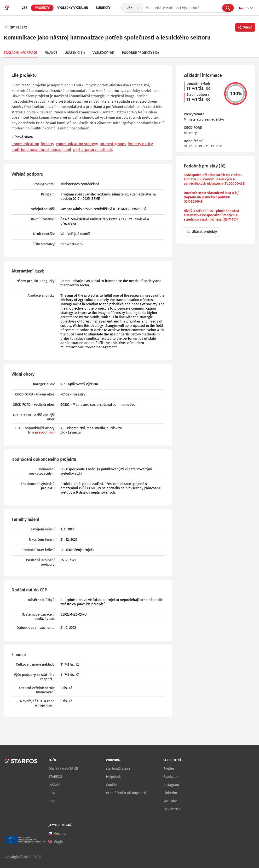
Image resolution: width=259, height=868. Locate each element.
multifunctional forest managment (41, 150)
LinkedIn (170, 793)
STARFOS (55, 777)
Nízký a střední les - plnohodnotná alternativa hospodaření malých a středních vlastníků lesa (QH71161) (211, 215)
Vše (24, 8)
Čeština (60, 834)
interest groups (113, 144)
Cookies (112, 785)
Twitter (169, 768)
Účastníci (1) (75, 53)
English (60, 842)
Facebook (171, 777)
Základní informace (20, 53)
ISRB (52, 801)
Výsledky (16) (103, 53)
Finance (51, 53)
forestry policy (140, 144)
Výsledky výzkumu (73, 8)
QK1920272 (18, 27)
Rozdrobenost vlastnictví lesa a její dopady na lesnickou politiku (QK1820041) (212, 197)
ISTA (52, 793)
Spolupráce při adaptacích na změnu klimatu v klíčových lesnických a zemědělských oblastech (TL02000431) (215, 179)
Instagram (171, 785)
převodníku (44, 432)
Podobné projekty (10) (140, 53)
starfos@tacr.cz (118, 768)
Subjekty (103, 8)
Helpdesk (113, 777)
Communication (25, 144)
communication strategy (77, 144)
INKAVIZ (55, 785)
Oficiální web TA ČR (63, 768)
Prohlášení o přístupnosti (126, 793)
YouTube (170, 801)
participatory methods (93, 150)
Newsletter (172, 809)
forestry (47, 144)
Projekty (42, 8)
